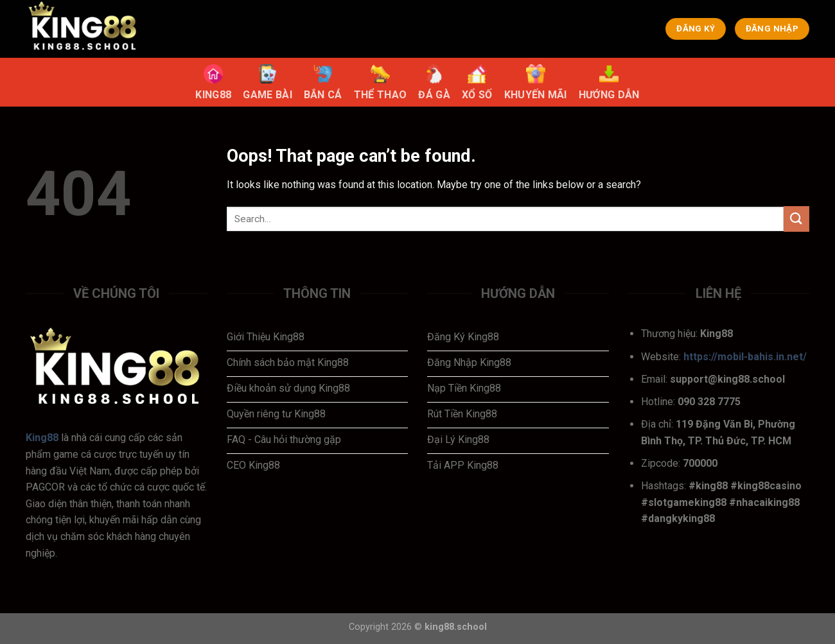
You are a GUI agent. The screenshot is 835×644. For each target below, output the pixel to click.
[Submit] (796, 219)
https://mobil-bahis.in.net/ (745, 357)
